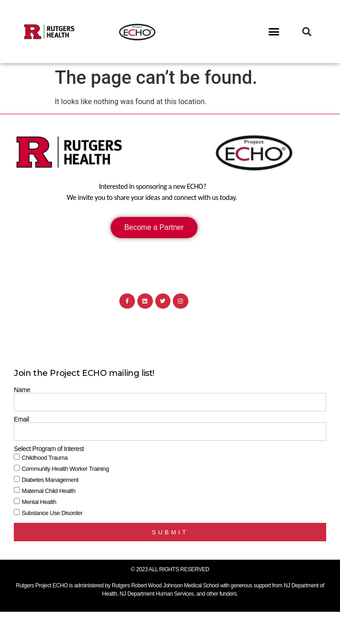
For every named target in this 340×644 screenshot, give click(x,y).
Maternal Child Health (49, 491)
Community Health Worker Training (65, 469)
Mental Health (39, 502)
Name (22, 390)
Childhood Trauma (45, 458)
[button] (274, 32)
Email (21, 419)
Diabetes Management (50, 480)
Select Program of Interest (49, 449)
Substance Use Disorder (52, 513)
